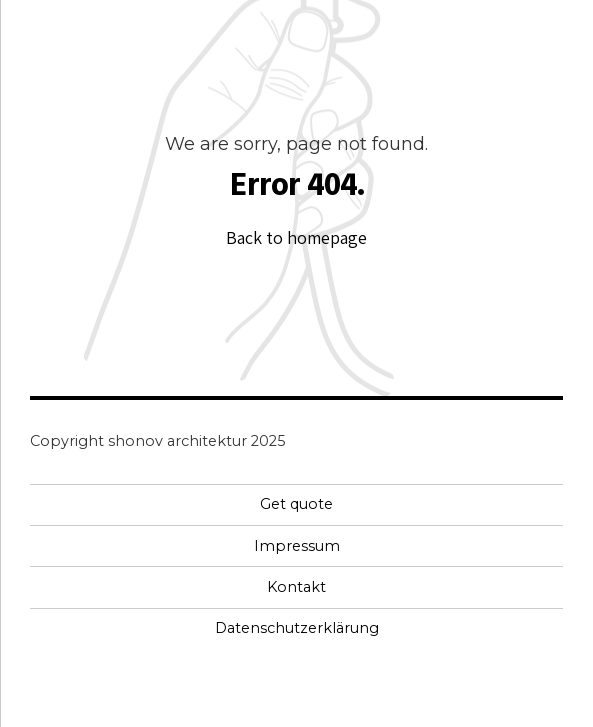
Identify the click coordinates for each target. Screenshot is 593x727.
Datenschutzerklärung (297, 628)
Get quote (296, 504)
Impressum (297, 546)
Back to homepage (296, 237)
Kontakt (296, 587)
